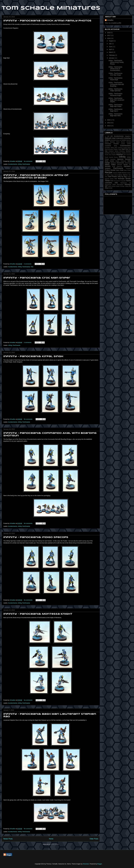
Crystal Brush (127, 148)
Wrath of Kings (120, 186)
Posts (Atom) (55, 844)
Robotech (115, 173)
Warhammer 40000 (110, 184)
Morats (126, 165)
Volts (116, 183)
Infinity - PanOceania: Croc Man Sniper (37, 278)
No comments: (28, 161)
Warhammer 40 (126, 183)
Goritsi (107, 155)
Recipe (109, 172)
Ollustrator (86, 864)
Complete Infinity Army (111, 148)
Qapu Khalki (120, 170)
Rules (120, 173)
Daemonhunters (109, 149)
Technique (121, 179)
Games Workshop (120, 151)
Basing (107, 142)
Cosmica (120, 148)
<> (106, 136)
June (111, 47)
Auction (124, 140)
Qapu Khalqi (127, 170)
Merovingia (128, 163)
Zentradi (110, 188)
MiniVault (120, 165)
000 (108, 136)
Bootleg (129, 142)
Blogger (100, 864)
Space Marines (123, 175)
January (112, 58)
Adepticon (128, 136)
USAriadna (108, 183)
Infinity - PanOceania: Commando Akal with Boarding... (116, 84)
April (111, 49)
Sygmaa (107, 179)
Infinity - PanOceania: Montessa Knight (38, 614)
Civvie (129, 144)
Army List (119, 140)
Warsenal (128, 184)
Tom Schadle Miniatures (51, 8)
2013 (109, 126)
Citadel (123, 144)
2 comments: (28, 264)
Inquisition (113, 159)
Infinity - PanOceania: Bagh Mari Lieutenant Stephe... (116, 100)
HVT (125, 155)
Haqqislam (120, 155)
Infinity (20, 164)
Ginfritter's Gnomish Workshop (113, 153)
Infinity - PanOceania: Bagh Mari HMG (116, 115)
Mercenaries (120, 163)
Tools (112, 181)
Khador (117, 161)
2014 (109, 123)
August (111, 41)
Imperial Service (113, 157)
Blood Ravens (121, 142)
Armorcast (113, 140)
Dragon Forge (118, 149)
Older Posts (94, 839)
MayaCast (113, 163)
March (111, 52)
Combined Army (111, 146)
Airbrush (108, 138)
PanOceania (26, 164)
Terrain (128, 178)
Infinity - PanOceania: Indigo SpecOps (36, 537)
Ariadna (107, 140)
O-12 (114, 166)
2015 (109, 120)
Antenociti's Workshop (123, 138)
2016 (109, 38)
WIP (106, 186)
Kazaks (112, 161)
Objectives (119, 166)
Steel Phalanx (113, 177)
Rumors (124, 173)
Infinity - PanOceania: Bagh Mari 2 (116, 110)
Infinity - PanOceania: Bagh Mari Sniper (116, 105)
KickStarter (123, 161)
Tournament (117, 181)
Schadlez (110, 20)
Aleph (114, 138)
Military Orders (110, 164)
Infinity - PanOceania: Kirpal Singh (33, 356)
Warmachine (120, 184)
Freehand (111, 151)
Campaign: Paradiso (112, 144)
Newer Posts (8, 839)
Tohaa (107, 181)
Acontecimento (13, 164)
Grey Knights (112, 155)
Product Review (110, 170)
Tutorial (128, 181)
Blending (112, 142)
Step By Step (122, 177)
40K (112, 136)
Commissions (125, 146)
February (112, 55)
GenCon (128, 151)
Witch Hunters (112, 186)
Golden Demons (126, 153)
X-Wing (127, 186)
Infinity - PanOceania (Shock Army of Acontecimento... (115, 69)
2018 (109, 33)
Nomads (108, 166)
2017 (109, 35)
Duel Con (125, 149)
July (110, 44)
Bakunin (129, 140)
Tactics (112, 179)
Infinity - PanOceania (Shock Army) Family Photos (47, 21)
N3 (130, 165)
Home (51, 839)
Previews (128, 168)
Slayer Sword (114, 175)
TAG (32, 267)
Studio (129, 177)
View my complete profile (113, 23)
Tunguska (123, 181)
